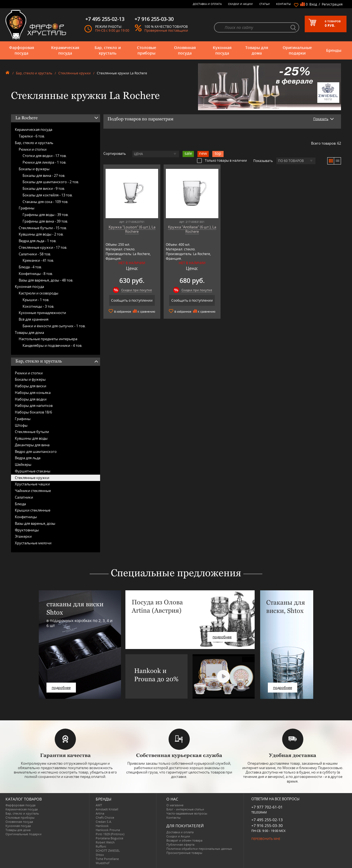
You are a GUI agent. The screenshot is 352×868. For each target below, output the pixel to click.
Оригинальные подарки (297, 50)
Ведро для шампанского (36, 451)
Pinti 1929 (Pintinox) (110, 834)
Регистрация (332, 4)
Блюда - (30, 267)
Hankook (102, 826)
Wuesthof (103, 863)
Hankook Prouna (108, 830)
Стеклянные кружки (75, 73)
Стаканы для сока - (45, 202)
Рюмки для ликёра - (44, 162)
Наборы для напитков (34, 405)
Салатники (24, 497)
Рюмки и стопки (33, 149)
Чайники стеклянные (33, 491)
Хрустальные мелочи (33, 543)
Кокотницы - (38, 306)
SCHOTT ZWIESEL (108, 851)
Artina (100, 813)
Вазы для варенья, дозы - (46, 280)
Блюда (20, 504)
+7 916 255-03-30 (267, 825)
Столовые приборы (147, 50)
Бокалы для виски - (44, 188)
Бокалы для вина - (44, 175)
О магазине (175, 805)
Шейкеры (23, 464)
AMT (99, 805)
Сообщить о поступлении (132, 300)
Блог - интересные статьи (185, 809)
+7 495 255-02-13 (267, 820)
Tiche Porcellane (107, 859)
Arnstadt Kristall (107, 809)
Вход (313, 4)
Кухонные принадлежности (42, 313)
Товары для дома (257, 50)
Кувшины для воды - (41, 234)
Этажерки (23, 536)
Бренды (334, 50)
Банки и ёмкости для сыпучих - (54, 326)
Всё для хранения (34, 319)
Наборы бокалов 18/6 (33, 412)
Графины (27, 208)
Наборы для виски (31, 386)
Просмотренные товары (184, 853)
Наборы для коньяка (33, 393)
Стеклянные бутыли (32, 432)
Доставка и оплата (207, 4)
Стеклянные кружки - (43, 247)
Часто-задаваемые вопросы (187, 813)
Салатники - (35, 254)
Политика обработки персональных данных (199, 849)
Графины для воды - (46, 215)
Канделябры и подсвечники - (52, 345)
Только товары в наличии (222, 160)
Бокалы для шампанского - (51, 182)
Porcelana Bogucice (109, 838)
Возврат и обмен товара (184, 840)
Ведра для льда (28, 458)
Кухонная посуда (222, 50)
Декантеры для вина (32, 445)
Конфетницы (26, 517)
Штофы (21, 425)
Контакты (284, 4)
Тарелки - (32, 136)
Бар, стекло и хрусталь (108, 50)
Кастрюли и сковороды (38, 293)
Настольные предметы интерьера (48, 339)
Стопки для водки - (45, 156)
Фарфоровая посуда (22, 50)
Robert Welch (105, 842)
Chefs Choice (105, 817)
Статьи (265, 4)
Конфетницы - (36, 274)
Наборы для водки (31, 399)
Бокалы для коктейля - (48, 195)
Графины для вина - (45, 221)
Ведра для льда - (38, 241)
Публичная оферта (180, 844)
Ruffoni (101, 846)
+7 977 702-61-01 (267, 807)
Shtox (100, 855)
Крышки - (36, 300)
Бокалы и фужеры (34, 169)
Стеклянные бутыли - (43, 228)
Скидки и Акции (240, 4)
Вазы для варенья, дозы (35, 523)
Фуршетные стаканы (33, 471)
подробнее (61, 688)
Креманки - (38, 260)
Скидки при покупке (137, 290)
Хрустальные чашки (32, 484)
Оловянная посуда (185, 50)
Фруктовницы (27, 530)
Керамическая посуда (65, 50)
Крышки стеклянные (33, 510)
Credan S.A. (104, 822)
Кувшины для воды (31, 438)
